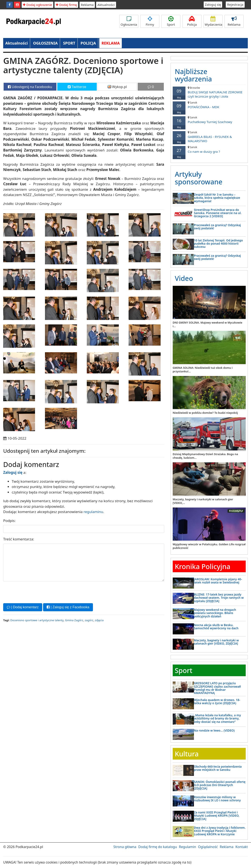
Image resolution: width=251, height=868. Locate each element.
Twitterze (77, 87)
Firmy (150, 21)
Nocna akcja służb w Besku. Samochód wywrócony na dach (216, 627)
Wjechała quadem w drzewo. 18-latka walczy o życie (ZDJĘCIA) (217, 701)
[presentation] (35, 592)
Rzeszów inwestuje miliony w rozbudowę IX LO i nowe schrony (217, 799)
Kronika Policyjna (203, 566)
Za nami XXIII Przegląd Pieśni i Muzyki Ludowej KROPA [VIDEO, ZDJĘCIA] (217, 816)
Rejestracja (235, 4)
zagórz (89, 620)
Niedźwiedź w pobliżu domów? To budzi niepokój (205, 413)
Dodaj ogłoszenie (37, 5)
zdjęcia (99, 620)
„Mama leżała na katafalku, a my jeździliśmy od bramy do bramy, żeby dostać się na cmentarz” (217, 718)
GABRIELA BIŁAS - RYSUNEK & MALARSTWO (209, 137)
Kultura (187, 754)
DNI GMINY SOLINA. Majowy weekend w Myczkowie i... (208, 324)
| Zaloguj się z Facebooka (68, 607)
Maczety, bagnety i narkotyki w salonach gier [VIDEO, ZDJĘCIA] (216, 642)
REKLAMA (111, 43)
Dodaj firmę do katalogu (158, 847)
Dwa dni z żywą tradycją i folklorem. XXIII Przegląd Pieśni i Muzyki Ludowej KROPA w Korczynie (220, 831)
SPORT (69, 43)
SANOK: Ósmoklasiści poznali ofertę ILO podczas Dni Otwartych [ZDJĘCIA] (220, 785)
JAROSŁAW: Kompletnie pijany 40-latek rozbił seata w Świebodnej (218, 581)
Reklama (87, 5)
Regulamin (187, 847)
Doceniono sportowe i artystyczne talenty (37, 620)
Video (184, 278)
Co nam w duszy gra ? (209, 149)
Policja (192, 21)
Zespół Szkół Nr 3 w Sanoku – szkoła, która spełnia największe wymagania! (217, 198)
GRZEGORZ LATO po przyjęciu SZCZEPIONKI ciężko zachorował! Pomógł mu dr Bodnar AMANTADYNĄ (217, 688)
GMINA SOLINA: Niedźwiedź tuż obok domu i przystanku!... (203, 369)
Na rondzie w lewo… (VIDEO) (214, 730)
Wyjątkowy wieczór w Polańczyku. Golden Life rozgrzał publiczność (209, 546)
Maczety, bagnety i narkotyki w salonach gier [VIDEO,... (203, 501)
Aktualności (106, 5)
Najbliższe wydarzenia (193, 75)
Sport (171, 21)
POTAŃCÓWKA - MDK (209, 105)
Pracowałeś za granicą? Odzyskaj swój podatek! (217, 227)
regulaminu (93, 512)
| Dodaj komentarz (23, 607)
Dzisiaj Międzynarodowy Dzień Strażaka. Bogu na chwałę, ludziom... (205, 456)
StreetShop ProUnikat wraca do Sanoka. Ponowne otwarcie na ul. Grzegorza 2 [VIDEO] (218, 213)
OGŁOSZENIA (45, 43)
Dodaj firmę (66, 5)
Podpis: (9, 521)
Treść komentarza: (19, 539)
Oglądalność (208, 847)
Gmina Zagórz (74, 620)
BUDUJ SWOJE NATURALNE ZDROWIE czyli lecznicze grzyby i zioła (209, 92)
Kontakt (242, 847)
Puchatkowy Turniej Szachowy (209, 120)
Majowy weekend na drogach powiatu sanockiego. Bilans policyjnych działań (215, 613)
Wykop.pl (117, 87)
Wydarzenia (214, 21)
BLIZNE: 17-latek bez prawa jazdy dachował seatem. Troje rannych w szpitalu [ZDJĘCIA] (219, 598)
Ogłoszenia (129, 21)
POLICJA (88, 43)
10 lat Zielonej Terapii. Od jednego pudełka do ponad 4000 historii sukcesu (218, 244)
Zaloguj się (213, 4)
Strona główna (125, 847)
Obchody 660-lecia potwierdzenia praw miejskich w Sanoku (218, 768)
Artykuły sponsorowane (199, 178)
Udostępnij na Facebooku (30, 87)
